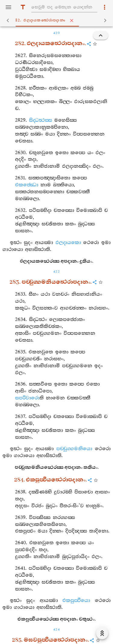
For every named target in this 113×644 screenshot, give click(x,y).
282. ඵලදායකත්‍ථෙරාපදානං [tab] (58, 20)
